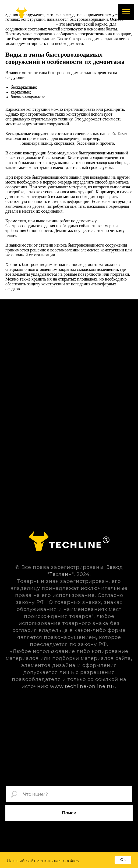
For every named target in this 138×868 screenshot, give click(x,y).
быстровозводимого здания (30, 24)
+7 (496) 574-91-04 (59, 12)
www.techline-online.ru (81, 686)
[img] (22, 13)
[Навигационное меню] (126, 12)
